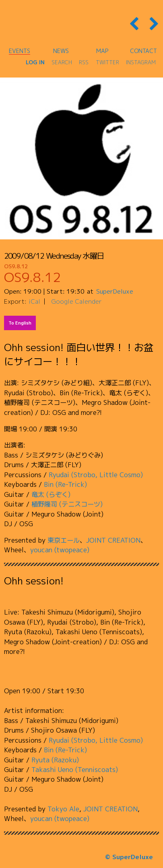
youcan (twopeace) (60, 550)
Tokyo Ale (63, 809)
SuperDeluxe (115, 291)
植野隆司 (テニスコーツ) (67, 504)
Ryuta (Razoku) (55, 760)
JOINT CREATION (113, 540)
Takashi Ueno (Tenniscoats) (75, 769)
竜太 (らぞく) (51, 494)
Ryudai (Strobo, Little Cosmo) (96, 475)
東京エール (64, 540)
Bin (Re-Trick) (65, 484)
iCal (34, 301)
